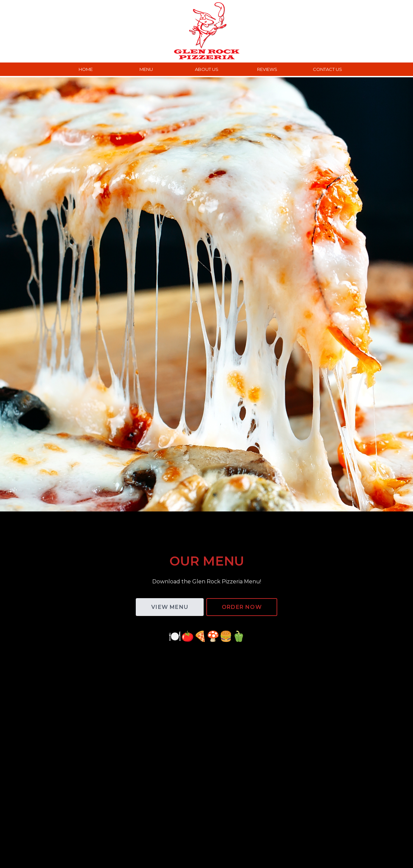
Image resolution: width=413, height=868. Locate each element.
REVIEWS (267, 69)
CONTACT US (327, 69)
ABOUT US (207, 69)
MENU (146, 69)
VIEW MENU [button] (170, 607)
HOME (86, 69)
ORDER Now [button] (242, 607)
